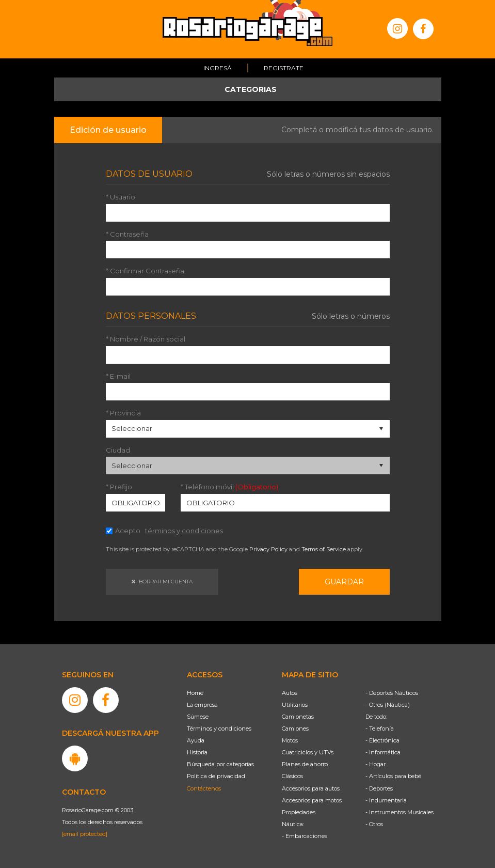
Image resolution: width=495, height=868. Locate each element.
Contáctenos (204, 788)
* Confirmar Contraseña (145, 271)
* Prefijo (119, 487)
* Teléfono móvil (229, 487)
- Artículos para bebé (393, 776)
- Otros (374, 824)
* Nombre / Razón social (146, 339)
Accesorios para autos (311, 788)
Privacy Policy (268, 549)
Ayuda (196, 740)
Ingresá (218, 68)
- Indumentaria (386, 800)
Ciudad (118, 450)
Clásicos (292, 776)
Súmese (198, 717)
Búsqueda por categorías (220, 764)
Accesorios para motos (312, 800)
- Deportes (379, 788)
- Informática (383, 752)
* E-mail (118, 376)
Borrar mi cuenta (162, 582)
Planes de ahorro (305, 764)
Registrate (284, 68)
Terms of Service (324, 549)
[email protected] (85, 834)
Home (195, 693)
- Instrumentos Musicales (400, 812)
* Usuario (121, 197)
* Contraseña (127, 234)
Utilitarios (295, 705)
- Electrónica (382, 740)
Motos (290, 740)
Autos (290, 693)
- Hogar (376, 764)
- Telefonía (380, 729)
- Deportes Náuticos (392, 693)
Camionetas (298, 717)
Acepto (169, 531)
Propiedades (299, 812)
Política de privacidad (216, 776)
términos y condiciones (184, 531)
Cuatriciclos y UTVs (308, 752)
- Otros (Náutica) (388, 705)
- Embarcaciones (305, 836)
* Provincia (123, 413)
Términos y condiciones (219, 729)
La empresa (202, 705)
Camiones (295, 729)
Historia (197, 752)
